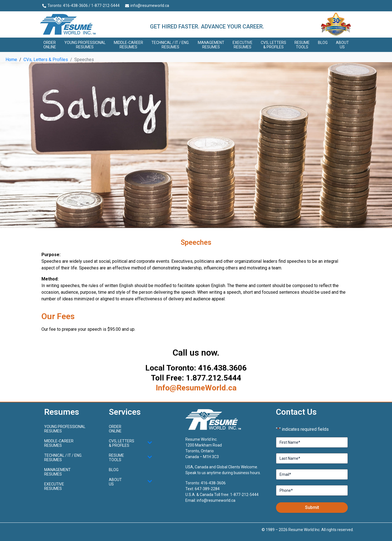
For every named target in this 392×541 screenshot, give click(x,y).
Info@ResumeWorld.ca (196, 388)
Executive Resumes (243, 45)
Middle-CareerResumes (128, 45)
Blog (323, 43)
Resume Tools (302, 45)
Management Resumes (211, 45)
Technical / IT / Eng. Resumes (170, 45)
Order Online (50, 45)
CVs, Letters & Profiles (273, 45)
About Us (342, 45)
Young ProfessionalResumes (85, 45)
